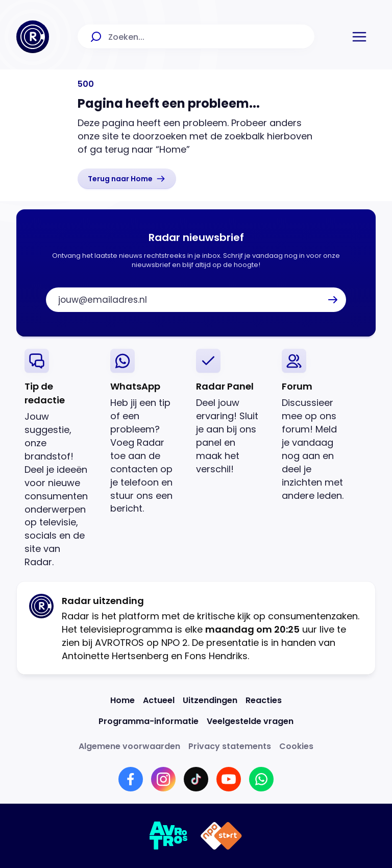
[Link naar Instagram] (163, 779)
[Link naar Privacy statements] (230, 746)
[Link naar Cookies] (296, 746)
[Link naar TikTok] (196, 779)
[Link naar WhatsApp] (261, 779)
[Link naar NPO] (221, 836)
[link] (127, 179)
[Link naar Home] (122, 700)
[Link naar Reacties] (264, 700)
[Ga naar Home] (33, 37)
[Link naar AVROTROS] (169, 836)
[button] (359, 37)
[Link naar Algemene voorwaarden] (129, 746)
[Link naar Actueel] (159, 700)
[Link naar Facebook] (131, 779)
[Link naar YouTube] (229, 779)
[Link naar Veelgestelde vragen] (250, 721)
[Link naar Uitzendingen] (210, 700)
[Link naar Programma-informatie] (149, 721)
